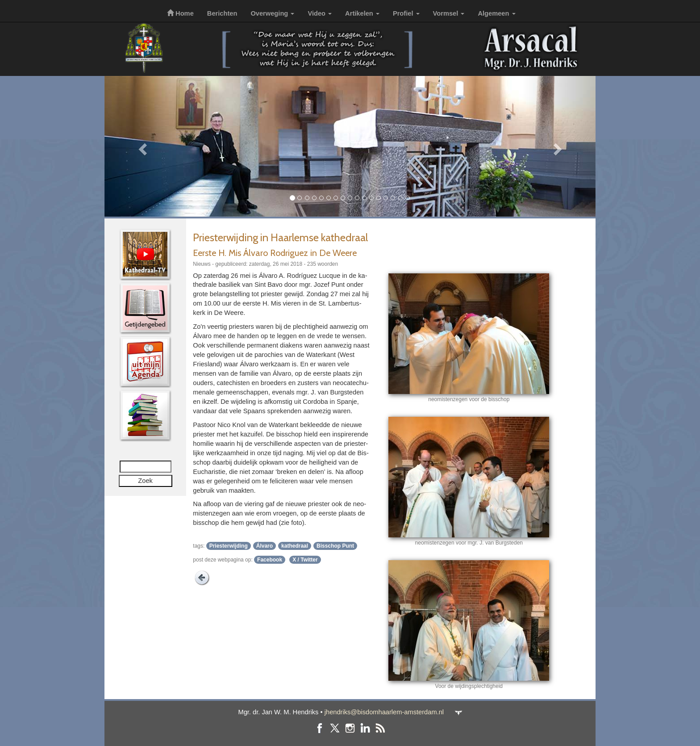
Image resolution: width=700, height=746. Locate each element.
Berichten (222, 13)
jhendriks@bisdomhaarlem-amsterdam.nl (384, 712)
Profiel (406, 13)
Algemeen (496, 13)
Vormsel (449, 13)
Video (320, 13)
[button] (141, 146)
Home (180, 13)
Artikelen (362, 13)
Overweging (272, 13)
